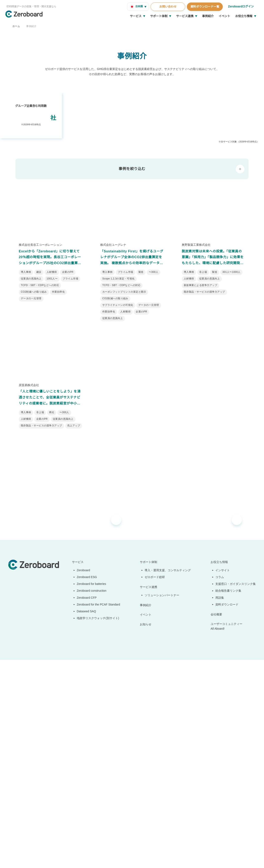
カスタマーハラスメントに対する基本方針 (72, 860)
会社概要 (217, 788)
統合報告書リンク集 (229, 765)
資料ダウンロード (227, 778)
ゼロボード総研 (155, 751)
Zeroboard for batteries (91, 758)
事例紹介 (208, 16)
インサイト (223, 744)
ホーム (16, 26)
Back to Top (246, 834)
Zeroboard (82, 744)
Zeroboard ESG (85, 751)
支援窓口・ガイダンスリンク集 (236, 758)
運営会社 (13, 860)
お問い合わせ (167, 7)
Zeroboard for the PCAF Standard (97, 778)
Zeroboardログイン (241, 6)
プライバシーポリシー (111, 860)
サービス (136, 16)
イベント (224, 16)
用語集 (220, 771)
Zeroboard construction (91, 765)
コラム (220, 751)
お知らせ (146, 798)
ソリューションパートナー (162, 769)
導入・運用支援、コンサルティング (168, 744)
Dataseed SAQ (84, 785)
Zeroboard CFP (85, 771)
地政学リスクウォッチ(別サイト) (96, 792)
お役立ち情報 (244, 16)
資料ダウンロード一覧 (204, 7)
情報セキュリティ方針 (34, 860)
